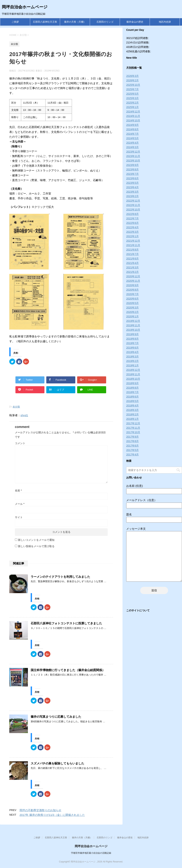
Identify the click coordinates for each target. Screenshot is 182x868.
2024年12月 (133, 112)
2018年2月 (132, 414)
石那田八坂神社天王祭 (45, 22)
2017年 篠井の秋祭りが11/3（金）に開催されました (52, 815)
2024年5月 (132, 138)
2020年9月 (132, 285)
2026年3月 (132, 76)
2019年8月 (132, 339)
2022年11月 (133, 205)
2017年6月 (132, 446)
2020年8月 (132, 290)
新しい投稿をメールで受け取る (36, 546)
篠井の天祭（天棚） (75, 22)
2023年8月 (132, 169)
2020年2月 (132, 312)
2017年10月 (133, 432)
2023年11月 (133, 156)
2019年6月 (132, 348)
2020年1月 (132, 316)
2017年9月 (132, 437)
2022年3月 (132, 232)
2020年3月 (132, 308)
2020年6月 (132, 299)
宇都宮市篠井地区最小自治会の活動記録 (91, 853)
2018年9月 (132, 383)
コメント (20, 443)
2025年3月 (132, 98)
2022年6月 (132, 223)
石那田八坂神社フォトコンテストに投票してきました (66, 623)
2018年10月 (133, 379)
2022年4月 (132, 227)
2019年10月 (133, 330)
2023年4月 (132, 187)
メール (20, 504)
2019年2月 (132, 361)
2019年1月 (132, 365)
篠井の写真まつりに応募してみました (56, 717)
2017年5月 (132, 450)
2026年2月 (132, 80)
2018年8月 (132, 388)
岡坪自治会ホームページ (25, 7)
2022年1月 (132, 236)
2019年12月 (133, 321)
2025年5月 (132, 94)
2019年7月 (132, 343)
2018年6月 (132, 397)
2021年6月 (132, 259)
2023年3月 (132, 192)
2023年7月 (132, 174)
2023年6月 (132, 178)
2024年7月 (132, 134)
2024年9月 (132, 125)
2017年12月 (133, 423)
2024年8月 (132, 129)
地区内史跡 (165, 22)
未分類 (16, 407)
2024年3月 (132, 147)
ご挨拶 (15, 22)
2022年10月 (133, 210)
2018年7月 (132, 392)
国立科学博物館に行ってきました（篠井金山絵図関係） (68, 670)
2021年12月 (133, 241)
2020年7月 (132, 294)
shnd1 (24, 415)
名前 (18, 491)
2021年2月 (132, 272)
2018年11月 (133, 374)
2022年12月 (133, 201)
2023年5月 (132, 183)
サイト (19, 517)
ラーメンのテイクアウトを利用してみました (60, 577)
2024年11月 (133, 116)
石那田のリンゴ (105, 22)
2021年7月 (132, 254)
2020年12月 (133, 276)
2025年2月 (132, 103)
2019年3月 (132, 357)
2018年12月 (133, 370)
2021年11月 (133, 245)
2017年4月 (132, 455)
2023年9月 (132, 165)
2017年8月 (132, 441)
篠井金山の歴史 (135, 22)
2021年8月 (132, 250)
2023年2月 (132, 196)
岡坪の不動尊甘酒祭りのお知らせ (40, 810)
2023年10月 (133, 161)
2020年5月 (132, 303)
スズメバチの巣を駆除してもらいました (57, 763)
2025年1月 (132, 107)
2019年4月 (132, 352)
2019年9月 (132, 334)
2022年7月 (132, 218)
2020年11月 (133, 281)
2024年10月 (133, 120)
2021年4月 (132, 263)
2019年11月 (133, 325)
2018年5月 (132, 401)
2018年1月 (132, 419)
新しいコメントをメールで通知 (36, 540)
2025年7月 (132, 89)
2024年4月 (132, 143)
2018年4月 (132, 406)
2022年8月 (132, 214)
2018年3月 (132, 410)
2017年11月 (133, 428)
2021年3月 (132, 267)
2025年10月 (133, 85)
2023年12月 (133, 152)
